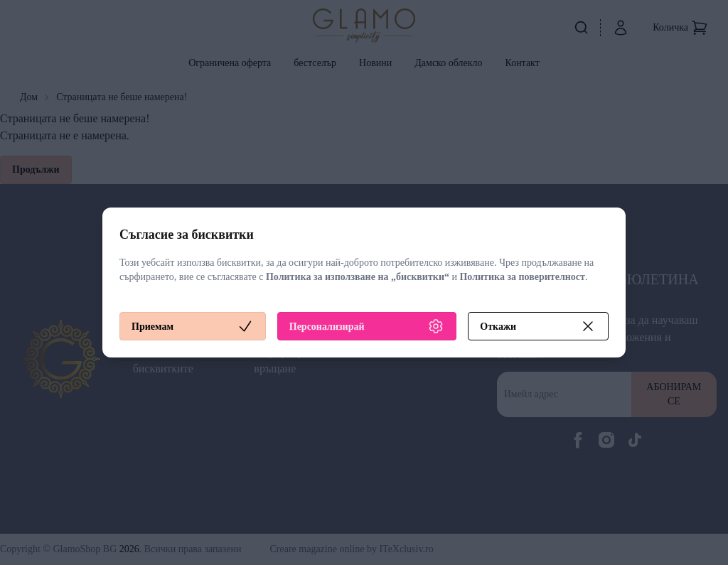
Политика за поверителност (522, 277)
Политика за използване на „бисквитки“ (358, 277)
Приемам (193, 326)
